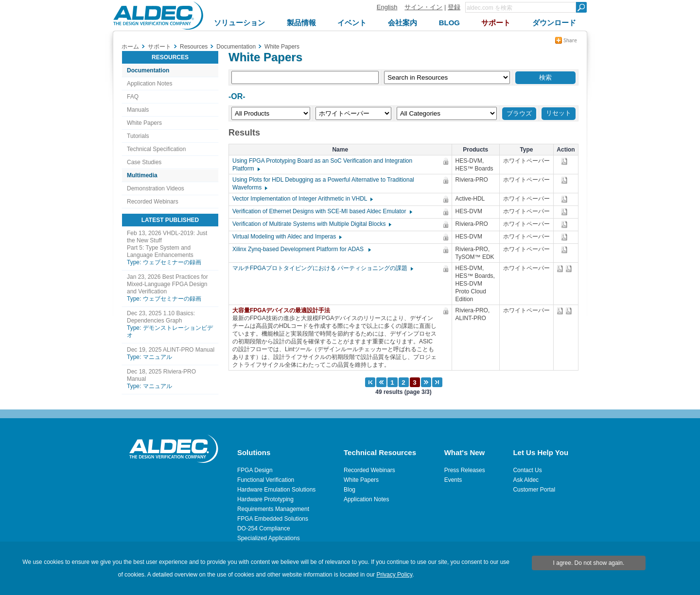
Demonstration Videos (156, 188)
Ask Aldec (526, 480)
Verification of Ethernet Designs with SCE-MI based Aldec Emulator (322, 211)
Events (453, 480)
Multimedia (142, 175)
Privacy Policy (394, 575)
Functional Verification (266, 480)
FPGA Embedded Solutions (273, 519)
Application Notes (149, 84)
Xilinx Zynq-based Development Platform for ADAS (301, 249)
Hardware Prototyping (265, 499)
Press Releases (465, 470)
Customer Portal (534, 490)
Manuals (138, 110)
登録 (454, 7)
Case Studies (144, 162)
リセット (559, 113)
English (387, 7)
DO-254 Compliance (264, 528)
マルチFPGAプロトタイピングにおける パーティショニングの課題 (322, 268)
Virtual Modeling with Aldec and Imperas (287, 237)
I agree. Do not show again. (589, 563)
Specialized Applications (269, 538)
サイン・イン (423, 7)
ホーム (130, 47)
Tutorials (138, 136)
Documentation (148, 70)
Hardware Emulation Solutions (276, 490)
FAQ (133, 97)
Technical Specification (156, 149)
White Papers (144, 123)
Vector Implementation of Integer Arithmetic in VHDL (302, 199)
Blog (350, 490)
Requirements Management (273, 509)
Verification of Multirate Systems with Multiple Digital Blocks (311, 224)
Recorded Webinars (153, 202)
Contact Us (527, 470)
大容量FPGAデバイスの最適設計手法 (284, 310)
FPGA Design (255, 470)
